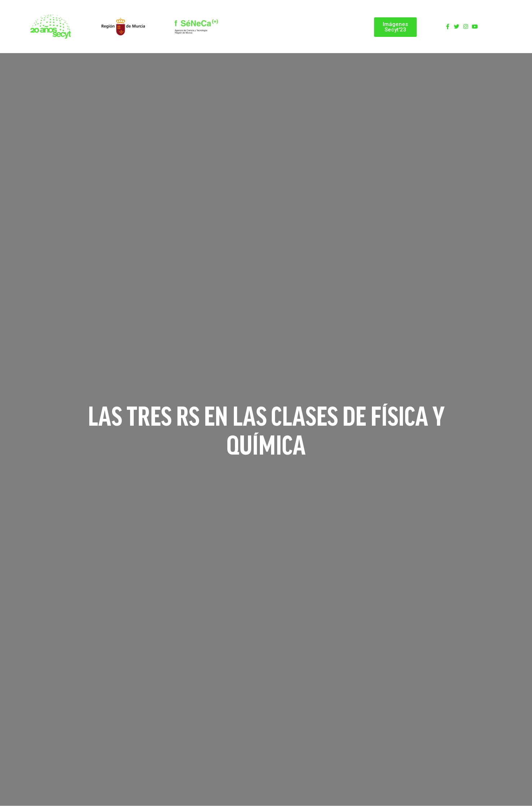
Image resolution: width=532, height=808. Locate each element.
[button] (395, 27)
